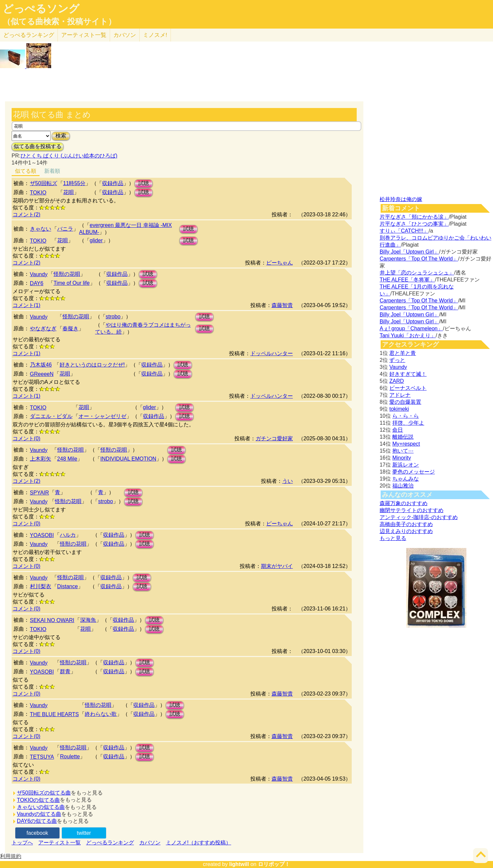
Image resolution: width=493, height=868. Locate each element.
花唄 (68, 192)
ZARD (397, 381)
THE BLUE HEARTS (54, 714)
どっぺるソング (41, 9)
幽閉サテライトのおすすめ (412, 510)
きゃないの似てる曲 (41, 807)
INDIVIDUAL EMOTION (128, 459)
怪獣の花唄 (67, 274)
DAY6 (37, 283)
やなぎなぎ (43, 328)
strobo (113, 317)
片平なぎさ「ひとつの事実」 (414, 224)
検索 (61, 136)
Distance (67, 586)
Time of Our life (72, 283)
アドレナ (400, 395)
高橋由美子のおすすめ (406, 524)
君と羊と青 (403, 353)
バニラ (65, 229)
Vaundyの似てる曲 (39, 814)
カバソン (125, 35)
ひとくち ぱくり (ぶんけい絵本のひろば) (69, 156)
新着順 (52, 171)
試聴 (144, 183)
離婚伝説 (403, 437)
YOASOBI (42, 535)
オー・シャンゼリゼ (102, 416)
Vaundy (39, 274)
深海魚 (88, 620)
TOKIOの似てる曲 (39, 800)
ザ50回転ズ (44, 183)
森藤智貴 (282, 305)
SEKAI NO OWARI (52, 620)
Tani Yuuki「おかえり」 (408, 335)
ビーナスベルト (408, 388)
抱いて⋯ (403, 451)
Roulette (70, 757)
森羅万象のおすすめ (404, 503)
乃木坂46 (41, 365)
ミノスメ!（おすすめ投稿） (198, 843)
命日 (398, 430)
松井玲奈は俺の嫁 (401, 199)
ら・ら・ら (406, 416)
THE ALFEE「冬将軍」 (407, 280)
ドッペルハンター (272, 353)
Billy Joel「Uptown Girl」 (409, 252)
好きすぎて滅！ (408, 374)
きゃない (41, 229)
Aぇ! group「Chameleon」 (411, 328)
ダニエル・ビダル (51, 416)
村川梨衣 (41, 586)
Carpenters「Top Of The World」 (419, 259)
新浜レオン (406, 465)
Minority (402, 458)
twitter (84, 833)
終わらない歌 (101, 714)
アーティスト (84, 35)
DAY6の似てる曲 (37, 821)
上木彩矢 (41, 459)
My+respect (406, 444)
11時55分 (74, 183)
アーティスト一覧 (60, 843)
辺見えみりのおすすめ (406, 531)
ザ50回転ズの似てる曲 (44, 793)
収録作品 (113, 183)
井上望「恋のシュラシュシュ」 (417, 273)
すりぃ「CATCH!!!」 (404, 231)
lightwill (239, 864)
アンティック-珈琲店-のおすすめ (419, 517)
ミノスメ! (155, 35)
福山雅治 (403, 486)
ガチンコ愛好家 (274, 438)
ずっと (397, 360)
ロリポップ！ (274, 864)
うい (288, 481)
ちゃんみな (406, 479)
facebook (37, 833)
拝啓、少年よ (408, 423)
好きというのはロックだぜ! (92, 365)
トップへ (22, 843)
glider (96, 240)
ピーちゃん (280, 263)
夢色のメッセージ (414, 472)
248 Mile (67, 459)
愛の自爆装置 (405, 402)
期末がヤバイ (277, 566)
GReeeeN (42, 374)
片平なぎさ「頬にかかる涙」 (414, 217)
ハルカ (68, 535)
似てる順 (26, 171)
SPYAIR (40, 493)
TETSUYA (42, 757)
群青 (65, 671)
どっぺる (29, 35)
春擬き (70, 328)
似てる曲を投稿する (38, 146)
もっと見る (393, 538)
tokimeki (399, 409)
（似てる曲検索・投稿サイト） (59, 22)
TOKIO (38, 193)
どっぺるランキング (110, 843)
